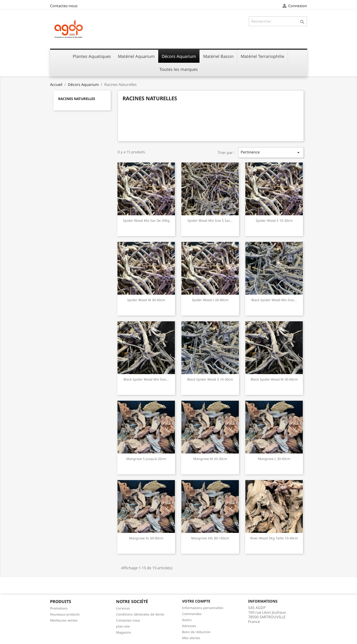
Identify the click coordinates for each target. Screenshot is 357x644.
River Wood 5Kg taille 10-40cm (274, 538)
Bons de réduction (196, 632)
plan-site (123, 626)
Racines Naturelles (77, 99)
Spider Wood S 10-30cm (274, 220)
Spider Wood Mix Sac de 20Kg (146, 220)
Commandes (192, 614)
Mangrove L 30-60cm (274, 459)
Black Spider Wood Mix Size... (274, 300)
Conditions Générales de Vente (140, 614)
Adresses (189, 626)
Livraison (123, 608)
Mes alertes (191, 638)
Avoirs (187, 620)
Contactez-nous (64, 6)
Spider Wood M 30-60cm (146, 300)
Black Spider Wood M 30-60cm (274, 379)
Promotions (59, 608)
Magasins (124, 632)
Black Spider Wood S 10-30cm (210, 379)
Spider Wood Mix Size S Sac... (210, 220)
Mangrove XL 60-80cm (146, 538)
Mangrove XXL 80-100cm (210, 538)
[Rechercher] (278, 21)
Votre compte (196, 601)
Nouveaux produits (65, 614)
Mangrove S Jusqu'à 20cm (146, 459)
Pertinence (271, 152)
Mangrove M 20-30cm (210, 459)
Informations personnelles (203, 608)
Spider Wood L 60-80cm (210, 300)
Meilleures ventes (64, 620)
